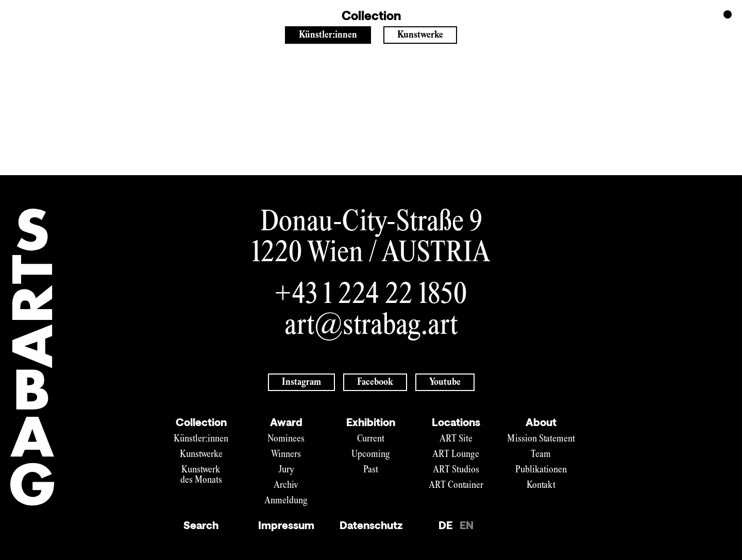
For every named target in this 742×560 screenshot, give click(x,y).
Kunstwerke (420, 35)
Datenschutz (371, 525)
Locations (456, 422)
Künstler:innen (328, 35)
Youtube (445, 383)
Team (541, 455)
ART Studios (456, 470)
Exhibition (371, 422)
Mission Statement (541, 439)
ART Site (456, 439)
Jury (286, 470)
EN (467, 525)
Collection (201, 422)
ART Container (456, 486)
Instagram (301, 383)
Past (371, 470)
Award (286, 422)
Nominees (286, 439)
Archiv (286, 486)
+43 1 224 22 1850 (371, 296)
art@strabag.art (371, 327)
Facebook (375, 383)
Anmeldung (286, 501)
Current (371, 439)
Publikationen (541, 470)
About (541, 422)
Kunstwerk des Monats (201, 475)
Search (201, 525)
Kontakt (541, 486)
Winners (286, 455)
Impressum (286, 525)
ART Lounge (456, 455)
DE (445, 525)
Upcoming (371, 455)
